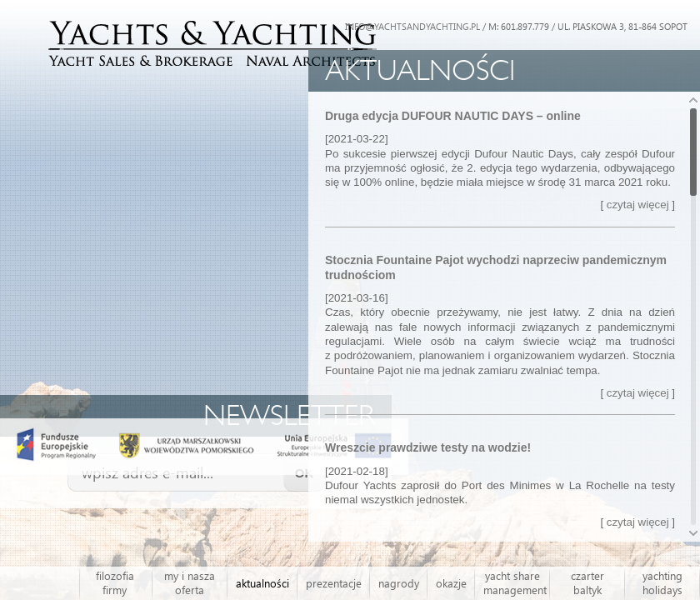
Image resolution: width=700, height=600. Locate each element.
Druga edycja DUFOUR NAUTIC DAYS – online (453, 116)
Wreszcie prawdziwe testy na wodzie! (428, 447)
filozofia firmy (115, 583)
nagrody (399, 583)
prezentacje (334, 583)
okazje (451, 583)
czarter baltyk (587, 583)
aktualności (262, 583)
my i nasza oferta (190, 583)
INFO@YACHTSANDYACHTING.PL (412, 26)
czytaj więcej (637, 205)
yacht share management (515, 583)
